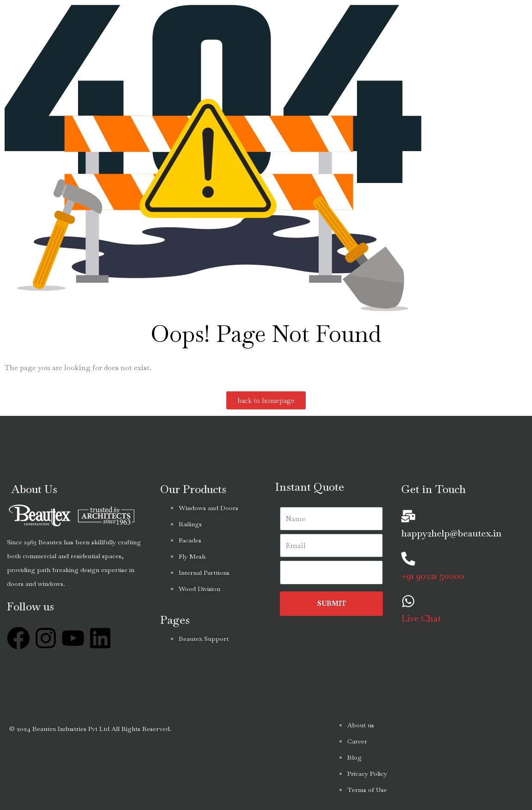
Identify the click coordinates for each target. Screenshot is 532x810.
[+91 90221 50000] (408, 559)
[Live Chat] (408, 601)
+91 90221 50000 (433, 576)
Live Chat (421, 618)
